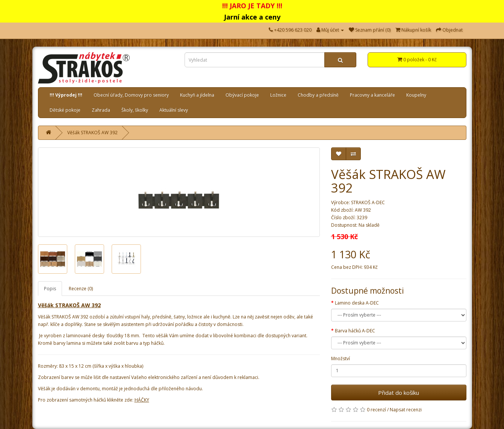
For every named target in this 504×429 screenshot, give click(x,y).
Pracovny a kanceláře (372, 95)
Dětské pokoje (65, 110)
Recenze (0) (81, 289)
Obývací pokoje (242, 95)
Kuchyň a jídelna (197, 95)
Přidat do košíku (399, 393)
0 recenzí (376, 410)
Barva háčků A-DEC (355, 331)
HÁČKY (142, 400)
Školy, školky (135, 110)
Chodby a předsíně (318, 95)
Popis (50, 289)
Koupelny (416, 95)
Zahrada (101, 110)
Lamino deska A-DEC (357, 303)
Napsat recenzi (406, 410)
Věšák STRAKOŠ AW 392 (92, 133)
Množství (341, 359)
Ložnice (278, 95)
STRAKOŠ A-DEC (368, 202)
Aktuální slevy (174, 110)
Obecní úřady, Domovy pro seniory (131, 95)
